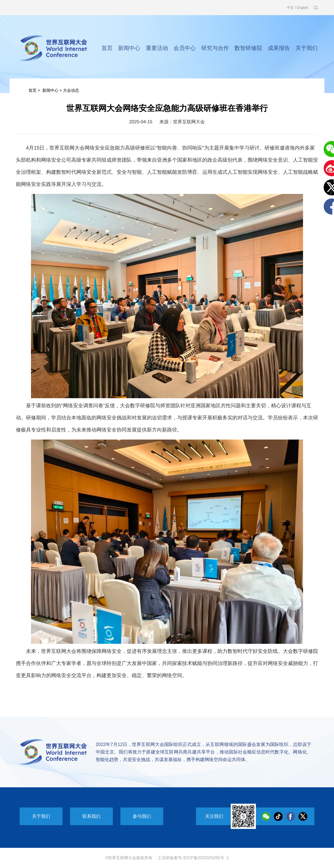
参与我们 (142, 816)
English (303, 8)
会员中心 (185, 48)
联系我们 (91, 816)
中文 (290, 8)
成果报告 (279, 48)
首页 (107, 48)
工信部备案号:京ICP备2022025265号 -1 (193, 858)
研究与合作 (215, 48)
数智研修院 (248, 48)
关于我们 (307, 48)
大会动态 (71, 90)
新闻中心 (129, 48)
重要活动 (157, 48)
